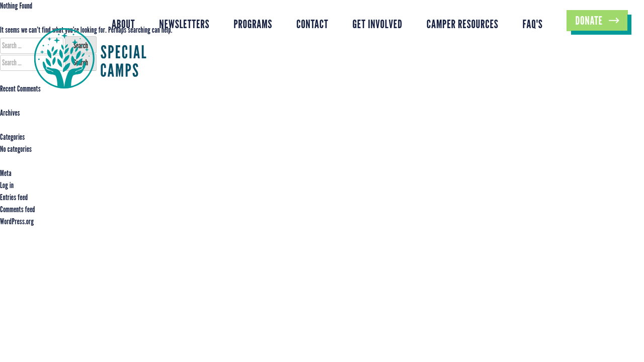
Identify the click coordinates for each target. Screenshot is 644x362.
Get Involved (378, 24)
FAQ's (533, 24)
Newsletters (184, 24)
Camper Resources (463, 24)
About (123, 24)
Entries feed (14, 197)
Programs (253, 24)
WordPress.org (17, 221)
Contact (312, 24)
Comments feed (18, 209)
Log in (7, 185)
